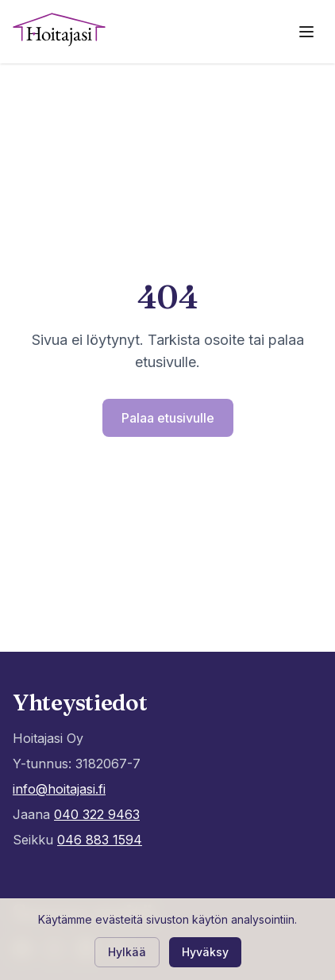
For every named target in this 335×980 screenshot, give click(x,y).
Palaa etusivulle (168, 418)
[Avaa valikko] (306, 32)
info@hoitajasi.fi (59, 789)
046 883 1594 (100, 840)
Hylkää (127, 952)
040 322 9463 (97, 814)
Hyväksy (205, 952)
